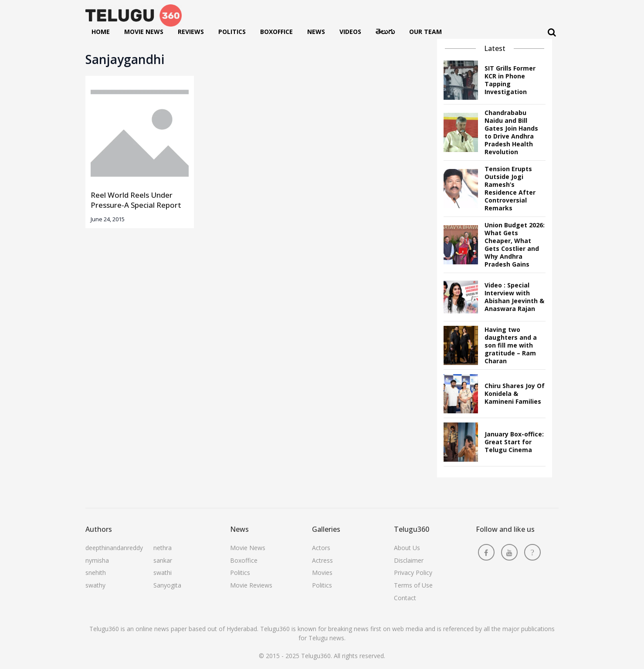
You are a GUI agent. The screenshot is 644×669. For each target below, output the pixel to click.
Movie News (144, 32)
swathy (95, 585)
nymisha (97, 560)
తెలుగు (385, 34)
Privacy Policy (413, 573)
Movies (322, 573)
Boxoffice (276, 32)
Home (101, 32)
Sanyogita (167, 585)
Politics (232, 32)
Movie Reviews (251, 585)
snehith (96, 573)
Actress (322, 560)
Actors (321, 548)
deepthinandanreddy (114, 548)
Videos (350, 32)
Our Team (425, 32)
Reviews (191, 32)
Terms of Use (413, 585)
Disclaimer (409, 560)
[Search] (552, 32)
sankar (163, 560)
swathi (163, 573)
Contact (405, 598)
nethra (163, 548)
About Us (407, 548)
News (316, 32)
